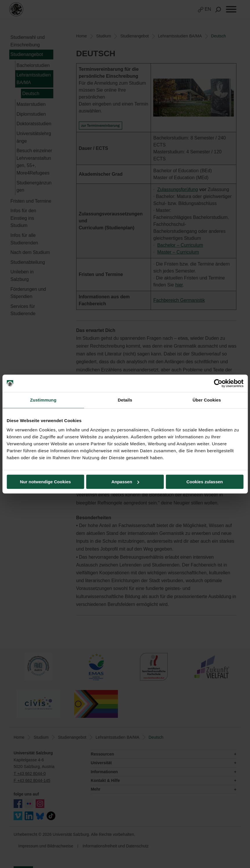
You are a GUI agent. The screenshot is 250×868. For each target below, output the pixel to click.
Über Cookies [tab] (207, 400)
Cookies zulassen (205, 482)
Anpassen (125, 482)
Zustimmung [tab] (43, 400)
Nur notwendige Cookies (45, 482)
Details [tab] (125, 400)
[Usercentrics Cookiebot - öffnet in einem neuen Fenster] (218, 383)
